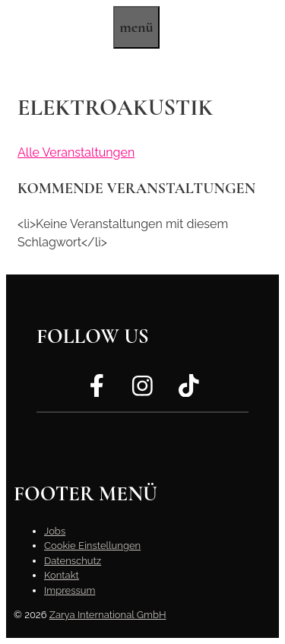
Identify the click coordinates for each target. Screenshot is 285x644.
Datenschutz (73, 561)
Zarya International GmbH (108, 615)
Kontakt (62, 575)
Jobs (55, 531)
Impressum (70, 590)
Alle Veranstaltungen (76, 152)
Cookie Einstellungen (92, 546)
